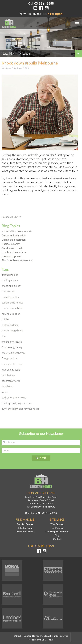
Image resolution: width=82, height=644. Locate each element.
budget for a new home (14, 398)
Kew (4, 336)
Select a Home (25, 528)
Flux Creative (47, 640)
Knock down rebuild (12, 248)
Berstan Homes (10, 275)
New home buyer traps (14, 252)
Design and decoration (14, 240)
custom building (10, 325)
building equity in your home (17, 403)
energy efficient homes (13, 353)
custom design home (12, 330)
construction (8, 291)
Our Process (57, 528)
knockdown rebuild (12, 342)
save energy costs (11, 370)
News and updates (12, 256)
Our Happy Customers (57, 532)
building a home (10, 280)
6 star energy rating (12, 347)
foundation (7, 386)
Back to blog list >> (12, 217)
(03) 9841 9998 (45, 504)
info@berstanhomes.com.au (41, 507)
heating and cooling (12, 364)
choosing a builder (11, 286)
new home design (11, 314)
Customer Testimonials (14, 235)
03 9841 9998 (44, 4)
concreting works (11, 381)
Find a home (25, 520)
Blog (57, 535)
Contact (57, 539)
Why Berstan (57, 524)
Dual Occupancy (10, 244)
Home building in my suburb (17, 231)
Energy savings (9, 358)
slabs (4, 392)
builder (5, 319)
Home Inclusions (25, 532)
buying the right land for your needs (20, 409)
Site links (57, 520)
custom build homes (12, 303)
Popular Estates (25, 524)
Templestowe (8, 375)
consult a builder (10, 297)
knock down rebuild (12, 308)
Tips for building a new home (17, 260)
